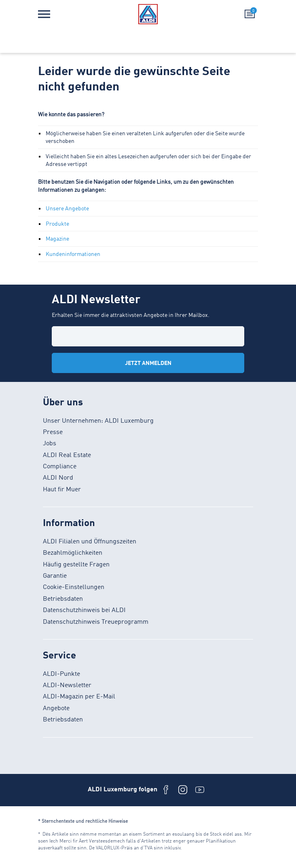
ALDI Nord (58, 478)
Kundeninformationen (73, 254)
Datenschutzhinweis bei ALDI (84, 610)
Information (69, 524)
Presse (53, 432)
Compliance (60, 467)
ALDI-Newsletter (67, 686)
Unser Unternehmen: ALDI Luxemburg (98, 421)
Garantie (55, 576)
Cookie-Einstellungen (74, 587)
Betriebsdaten (63, 599)
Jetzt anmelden (148, 363)
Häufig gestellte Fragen (76, 565)
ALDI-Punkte (61, 674)
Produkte (57, 224)
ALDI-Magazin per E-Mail (79, 697)
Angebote (56, 709)
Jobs (50, 444)
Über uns (63, 403)
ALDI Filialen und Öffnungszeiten (90, 542)
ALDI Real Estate (67, 455)
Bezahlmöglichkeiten (73, 553)
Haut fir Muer (62, 490)
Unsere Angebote (67, 209)
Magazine (57, 239)
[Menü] (44, 14)
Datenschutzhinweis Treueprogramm (96, 622)
